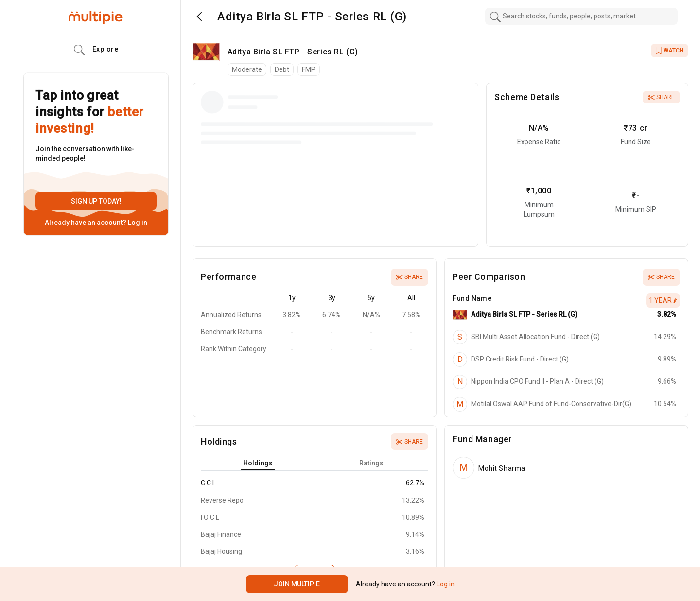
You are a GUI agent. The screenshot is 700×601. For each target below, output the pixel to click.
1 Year (663, 300)
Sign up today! (96, 201)
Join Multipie (297, 584)
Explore (96, 50)
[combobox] (581, 16)
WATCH (670, 51)
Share (661, 97)
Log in (137, 223)
